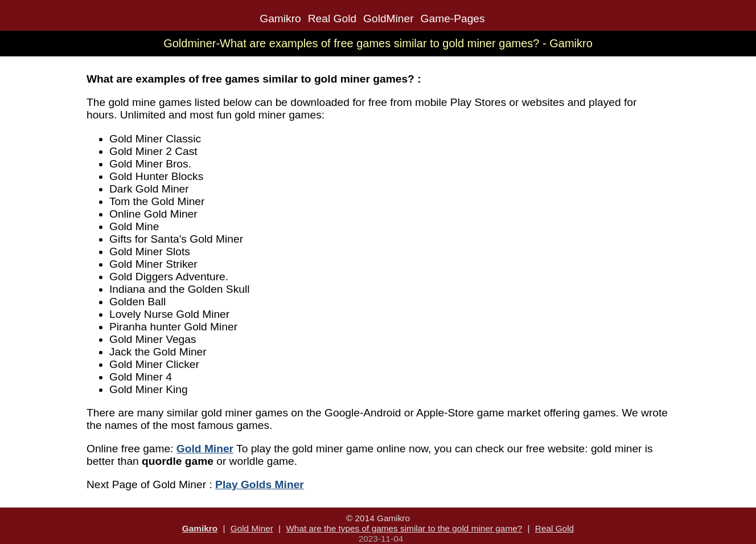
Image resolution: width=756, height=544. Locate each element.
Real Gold (332, 19)
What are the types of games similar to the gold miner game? (404, 528)
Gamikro (280, 19)
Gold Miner (252, 528)
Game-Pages (453, 19)
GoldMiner (389, 19)
